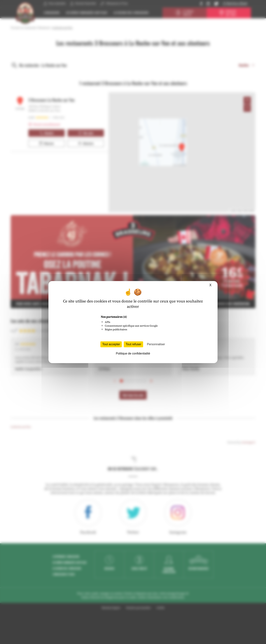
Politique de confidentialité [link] (133, 353)
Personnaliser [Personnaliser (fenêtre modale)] (156, 344)
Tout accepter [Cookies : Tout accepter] (111, 344)
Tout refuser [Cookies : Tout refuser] (133, 344)
